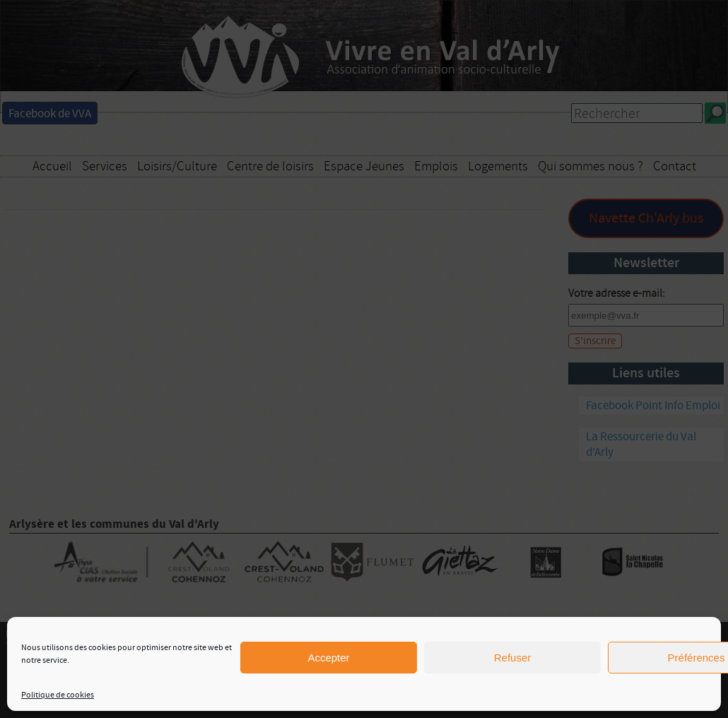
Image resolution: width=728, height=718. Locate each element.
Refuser (513, 658)
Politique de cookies (58, 695)
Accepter (328, 658)
